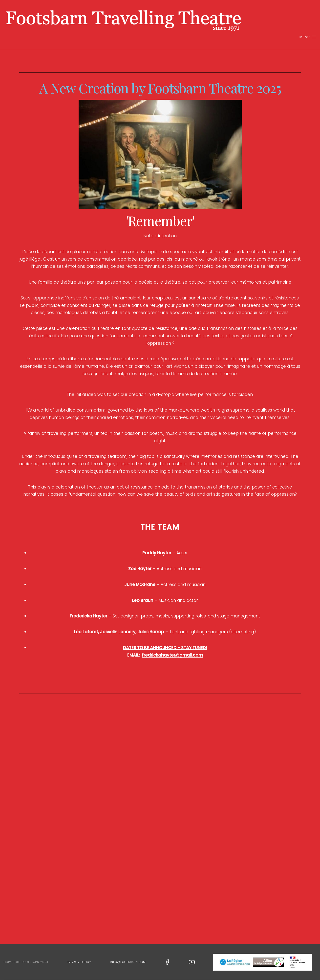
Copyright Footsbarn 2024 (26, 962)
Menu (308, 37)
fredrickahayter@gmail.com (172, 655)
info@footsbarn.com (128, 962)
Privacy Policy (79, 962)
